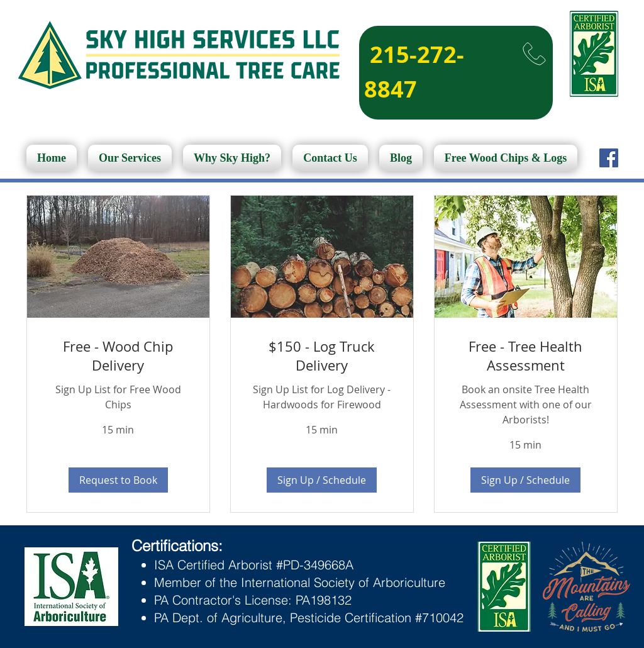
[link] (118, 356)
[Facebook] (609, 158)
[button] (118, 480)
